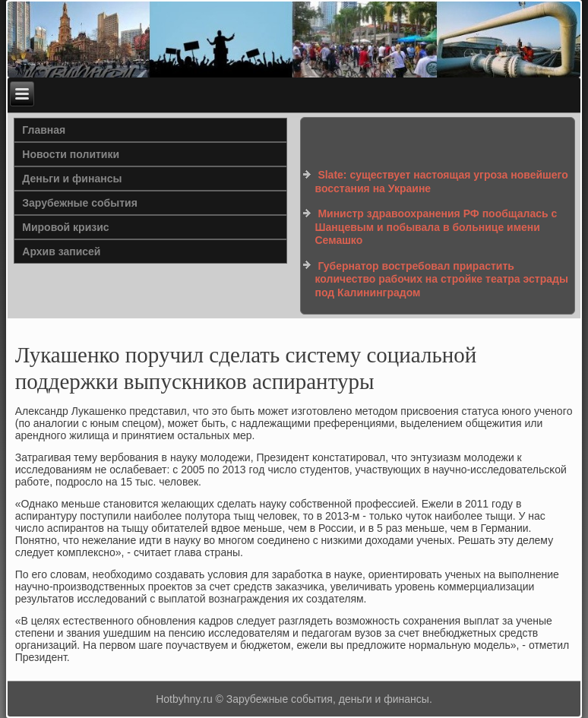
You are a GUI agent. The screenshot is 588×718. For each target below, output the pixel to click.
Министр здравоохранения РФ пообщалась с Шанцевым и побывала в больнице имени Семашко (436, 227)
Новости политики (71, 154)
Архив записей (61, 251)
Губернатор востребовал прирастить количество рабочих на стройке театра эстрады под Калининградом (442, 279)
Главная (44, 130)
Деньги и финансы (72, 179)
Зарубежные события (80, 203)
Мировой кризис (65, 227)
